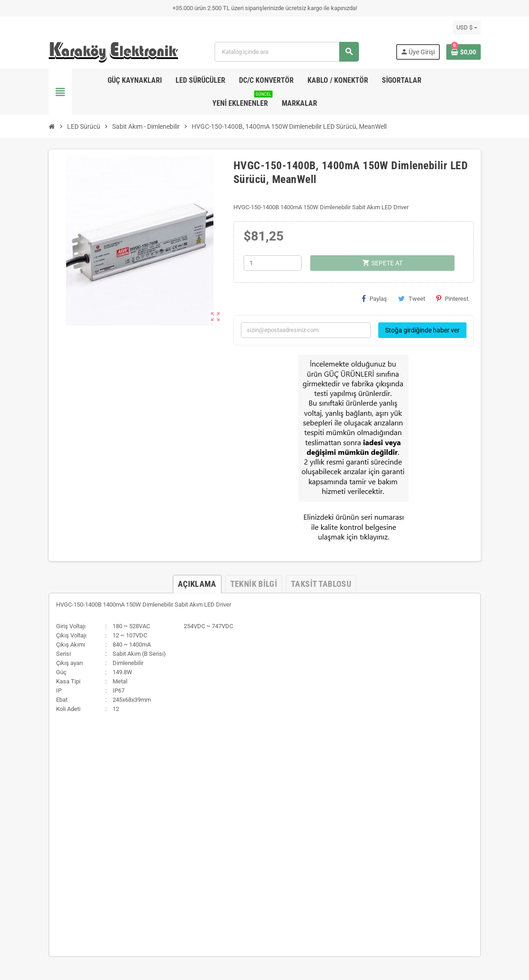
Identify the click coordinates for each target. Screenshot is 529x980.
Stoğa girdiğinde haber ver (422, 330)
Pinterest (452, 298)
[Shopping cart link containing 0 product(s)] (464, 52)
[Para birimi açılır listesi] (466, 28)
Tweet (412, 298)
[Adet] (273, 263)
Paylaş (374, 298)
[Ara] (287, 52)
